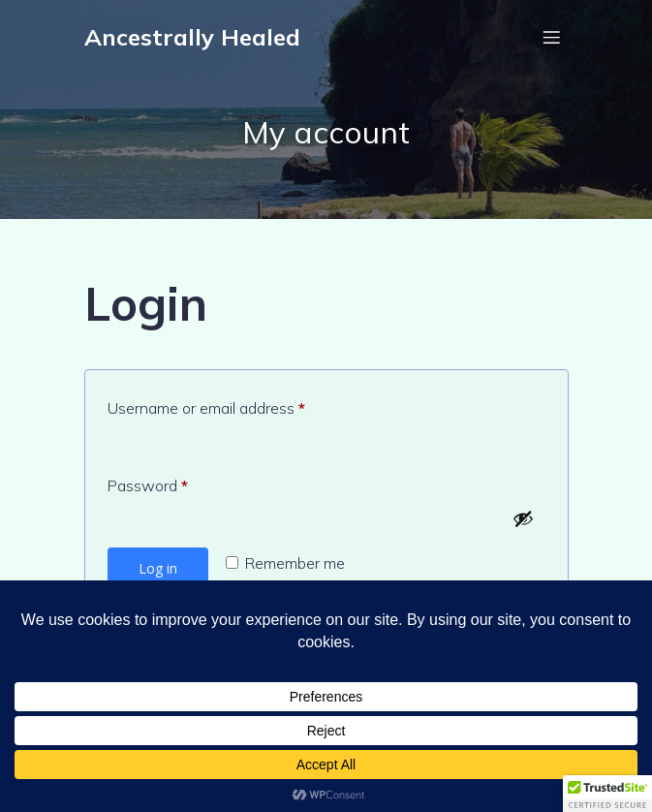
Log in (158, 568)
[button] (607, 794)
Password (178, 483)
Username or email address (236, 405)
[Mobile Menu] (552, 37)
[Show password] (523, 518)
